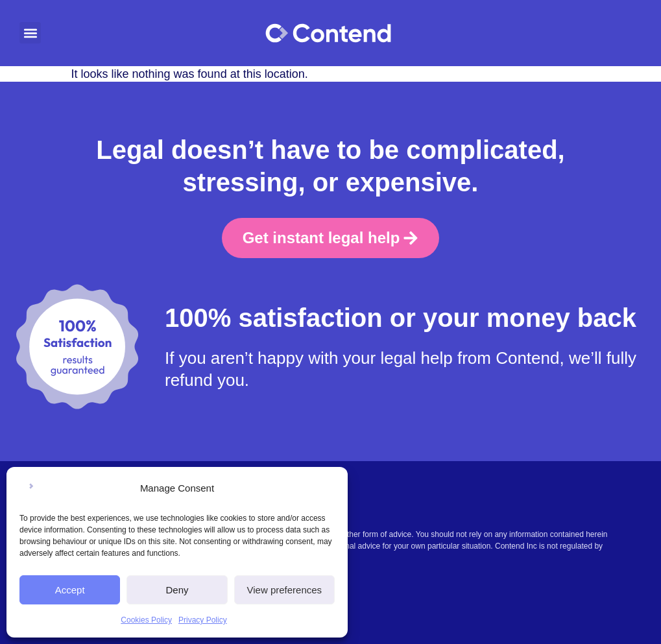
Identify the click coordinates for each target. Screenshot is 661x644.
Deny (177, 590)
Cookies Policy (146, 620)
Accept (70, 590)
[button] (30, 33)
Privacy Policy (203, 620)
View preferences (285, 590)
